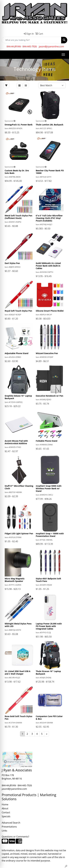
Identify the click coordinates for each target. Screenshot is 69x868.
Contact (6, 812)
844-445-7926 (30, 46)
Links (4, 831)
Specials (6, 816)
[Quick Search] (32, 40)
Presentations (9, 827)
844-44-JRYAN (14, 46)
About (5, 808)
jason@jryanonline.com (51, 46)
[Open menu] (63, 55)
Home (5, 804)
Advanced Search (11, 823)
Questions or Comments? (15, 837)
